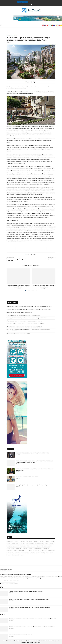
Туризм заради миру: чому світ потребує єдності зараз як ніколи (32, 453)
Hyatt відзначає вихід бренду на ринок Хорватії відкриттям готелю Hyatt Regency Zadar (26, 309)
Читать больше (37, 643)
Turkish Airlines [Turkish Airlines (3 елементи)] (25, 553)
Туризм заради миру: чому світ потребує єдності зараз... (19, 286)
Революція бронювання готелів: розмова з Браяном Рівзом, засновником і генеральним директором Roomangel (34, 462)
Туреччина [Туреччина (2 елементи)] (15, 555)
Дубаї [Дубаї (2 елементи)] (43, 553)
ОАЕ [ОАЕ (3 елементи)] (47, 553)
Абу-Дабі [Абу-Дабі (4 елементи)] (32, 553)
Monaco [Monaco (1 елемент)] (25, 548)
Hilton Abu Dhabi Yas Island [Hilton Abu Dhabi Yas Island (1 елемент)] (13, 546)
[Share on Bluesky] (36, 82)
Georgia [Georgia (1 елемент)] (52, 544)
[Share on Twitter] (29, 82)
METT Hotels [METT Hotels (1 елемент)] (19, 548)
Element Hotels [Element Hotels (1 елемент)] (15, 544)
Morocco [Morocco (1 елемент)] (31, 548)
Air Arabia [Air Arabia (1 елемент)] (16, 541)
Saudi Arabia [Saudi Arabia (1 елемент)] (36, 551)
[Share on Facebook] (28, 82)
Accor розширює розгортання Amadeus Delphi (17, 312)
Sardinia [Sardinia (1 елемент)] (29, 551)
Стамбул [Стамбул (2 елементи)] (9, 555)
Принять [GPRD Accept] (30, 643)
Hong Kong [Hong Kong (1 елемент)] (24, 546)
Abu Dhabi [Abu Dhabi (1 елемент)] (10, 541)
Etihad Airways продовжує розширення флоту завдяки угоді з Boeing (22, 327)
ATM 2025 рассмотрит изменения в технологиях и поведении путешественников (30, 607)
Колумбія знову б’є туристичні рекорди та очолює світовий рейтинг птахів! (24, 324)
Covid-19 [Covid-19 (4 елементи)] (42, 541)
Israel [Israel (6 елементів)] (34, 546)
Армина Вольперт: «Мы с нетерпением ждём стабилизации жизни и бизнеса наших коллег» (35, 470)
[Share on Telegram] (33, 82)
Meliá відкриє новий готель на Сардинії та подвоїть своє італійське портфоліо (24, 318)
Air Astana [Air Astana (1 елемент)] (23, 541)
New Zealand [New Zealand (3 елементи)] (38, 548)
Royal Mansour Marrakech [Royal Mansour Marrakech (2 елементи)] (20, 551)
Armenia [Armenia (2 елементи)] (36, 541)
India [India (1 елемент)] (29, 546)
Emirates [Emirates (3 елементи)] (22, 544)
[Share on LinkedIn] (30, 82)
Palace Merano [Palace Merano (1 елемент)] (46, 548)
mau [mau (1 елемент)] (13, 548)
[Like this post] (26, 82)
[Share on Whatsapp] (32, 82)
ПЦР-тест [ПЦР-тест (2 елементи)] (51, 553)
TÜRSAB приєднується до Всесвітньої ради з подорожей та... (43, 286)
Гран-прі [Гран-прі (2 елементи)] (38, 553)
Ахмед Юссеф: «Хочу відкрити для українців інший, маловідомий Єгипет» (35, 485)
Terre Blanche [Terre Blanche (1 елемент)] (51, 551)
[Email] (32, 4)
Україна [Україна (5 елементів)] (21, 555)
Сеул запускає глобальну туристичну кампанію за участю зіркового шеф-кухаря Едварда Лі (27, 306)
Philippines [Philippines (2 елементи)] (10, 551)
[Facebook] (30, 4)
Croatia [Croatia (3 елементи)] (47, 541)
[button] (29, 2)
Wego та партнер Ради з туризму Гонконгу (16, 334)
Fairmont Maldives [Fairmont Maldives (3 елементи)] (39, 544)
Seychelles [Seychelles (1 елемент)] (43, 551)
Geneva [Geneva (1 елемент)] (46, 544)
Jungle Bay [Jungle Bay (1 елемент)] (40, 546)
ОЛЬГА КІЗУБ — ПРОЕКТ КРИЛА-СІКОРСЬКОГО (27, 477)
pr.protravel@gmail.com (12, 584)
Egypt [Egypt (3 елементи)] (9, 544)
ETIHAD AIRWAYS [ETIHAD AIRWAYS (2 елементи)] (30, 544)
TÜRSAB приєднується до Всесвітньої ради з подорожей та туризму (22, 321)
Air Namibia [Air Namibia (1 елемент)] (30, 541)
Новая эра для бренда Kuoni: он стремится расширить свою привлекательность (29, 599)
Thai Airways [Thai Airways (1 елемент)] (10, 553)
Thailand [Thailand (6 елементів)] (17, 553)
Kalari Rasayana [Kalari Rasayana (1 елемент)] (47, 546)
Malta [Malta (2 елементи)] (9, 548)
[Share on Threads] (35, 82)
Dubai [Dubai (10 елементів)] (52, 541)
